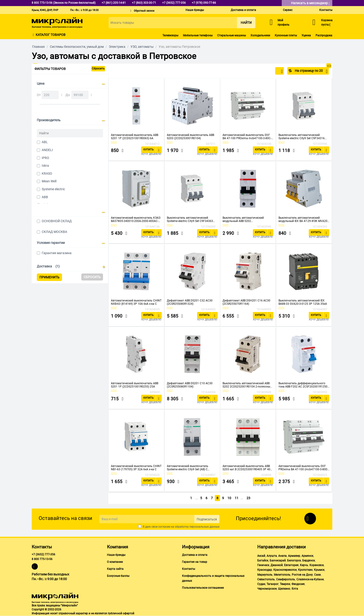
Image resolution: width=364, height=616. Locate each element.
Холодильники (260, 35)
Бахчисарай (278, 561)
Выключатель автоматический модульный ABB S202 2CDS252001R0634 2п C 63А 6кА (244, 219)
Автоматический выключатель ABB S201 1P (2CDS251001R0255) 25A (135, 385)
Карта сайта (115, 569)
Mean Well (49, 181)
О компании (115, 562)
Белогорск (294, 561)
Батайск (263, 561)
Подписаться (207, 519)
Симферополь (286, 579)
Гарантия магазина (57, 253)
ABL (45, 142)
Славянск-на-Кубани (310, 579)
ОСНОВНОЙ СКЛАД (57, 221)
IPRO (45, 158)
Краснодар (265, 570)
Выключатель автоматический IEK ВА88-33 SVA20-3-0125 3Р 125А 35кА (303, 302)
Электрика (117, 47)
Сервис (288, 10)
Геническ (263, 565)
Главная (38, 47)
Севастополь (266, 579)
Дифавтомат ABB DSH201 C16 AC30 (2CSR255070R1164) (246, 302)
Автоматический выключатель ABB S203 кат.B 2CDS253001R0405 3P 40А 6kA (247, 468)
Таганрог (273, 584)
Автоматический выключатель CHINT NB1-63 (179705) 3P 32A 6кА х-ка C (136, 468)
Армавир (294, 556)
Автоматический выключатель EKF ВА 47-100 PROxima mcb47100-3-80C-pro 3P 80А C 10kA (247, 137)
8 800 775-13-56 (42, 559)
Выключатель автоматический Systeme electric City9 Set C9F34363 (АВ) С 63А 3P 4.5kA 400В (190, 219)
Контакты (326, 10)
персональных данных (204, 527)
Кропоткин (305, 570)
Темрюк (285, 584)
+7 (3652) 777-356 (43, 554)
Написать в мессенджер (311, 3)
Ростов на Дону (302, 575)
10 (230, 498)
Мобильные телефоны (198, 35)
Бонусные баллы (118, 576)
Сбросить (98, 69)
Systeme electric (53, 189)
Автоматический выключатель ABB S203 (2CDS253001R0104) (191, 137)
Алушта (272, 556)
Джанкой (277, 565)
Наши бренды (195, 10)
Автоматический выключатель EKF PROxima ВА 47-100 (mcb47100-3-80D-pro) (303, 468)
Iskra (45, 166)
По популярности (267, 71)
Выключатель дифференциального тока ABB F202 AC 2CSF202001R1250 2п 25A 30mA (303, 385)
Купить (148, 150)
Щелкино (284, 589)
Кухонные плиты (286, 35)
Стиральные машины (232, 35)
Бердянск (309, 561)
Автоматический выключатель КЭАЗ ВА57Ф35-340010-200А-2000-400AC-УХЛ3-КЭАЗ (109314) (136, 219)
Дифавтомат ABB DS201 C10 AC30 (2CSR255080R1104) (190, 385)
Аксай (261, 556)
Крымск (319, 570)
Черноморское (267, 589)
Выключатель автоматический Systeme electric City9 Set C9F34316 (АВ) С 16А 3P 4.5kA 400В (302, 137)
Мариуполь (265, 575)
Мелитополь (282, 575)
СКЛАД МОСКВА (54, 232)
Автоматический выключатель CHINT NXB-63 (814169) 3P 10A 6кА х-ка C (136, 302)
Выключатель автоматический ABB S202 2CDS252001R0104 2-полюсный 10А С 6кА (247, 385)
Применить (49, 277)
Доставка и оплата (243, 10)
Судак (261, 584)
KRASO (47, 173)
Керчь (304, 565)
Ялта (295, 589)
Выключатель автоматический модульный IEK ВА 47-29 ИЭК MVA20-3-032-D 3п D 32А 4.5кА (303, 219)
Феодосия (298, 584)
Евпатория (291, 565)
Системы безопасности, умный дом (77, 47)
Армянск (307, 556)
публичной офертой (121, 613)
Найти (246, 23)
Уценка (306, 35)
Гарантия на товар (195, 562)
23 (250, 498)
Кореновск (317, 565)
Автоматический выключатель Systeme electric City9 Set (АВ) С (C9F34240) (188, 468)
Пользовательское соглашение (203, 588)
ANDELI (47, 150)
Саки (317, 575)
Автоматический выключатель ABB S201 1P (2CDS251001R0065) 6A (135, 137)
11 (238, 498)
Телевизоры (170, 35)
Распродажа (324, 35)
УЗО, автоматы (142, 47)
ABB (45, 197)
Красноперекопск (285, 570)
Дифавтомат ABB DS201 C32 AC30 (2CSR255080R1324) (190, 302)
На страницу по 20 (311, 71)
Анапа (282, 556)
